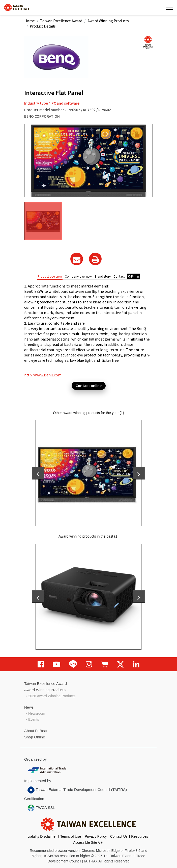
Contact (119, 276)
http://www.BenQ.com (43, 375)
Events (34, 719)
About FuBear (36, 731)
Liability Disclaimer (42, 836)
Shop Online (35, 737)
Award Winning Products (108, 21)
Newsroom (37, 713)
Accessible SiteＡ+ (88, 842)
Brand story (103, 276)
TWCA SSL (41, 808)
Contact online (89, 385)
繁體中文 (133, 276)
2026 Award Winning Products (52, 696)
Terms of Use (71, 836)
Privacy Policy (96, 836)
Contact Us (119, 836)
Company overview (78, 276)
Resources (140, 836)
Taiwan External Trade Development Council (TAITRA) (77, 790)
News (29, 707)
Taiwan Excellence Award (61, 21)
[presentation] (38, 473)
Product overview (50, 276)
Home (30, 21)
